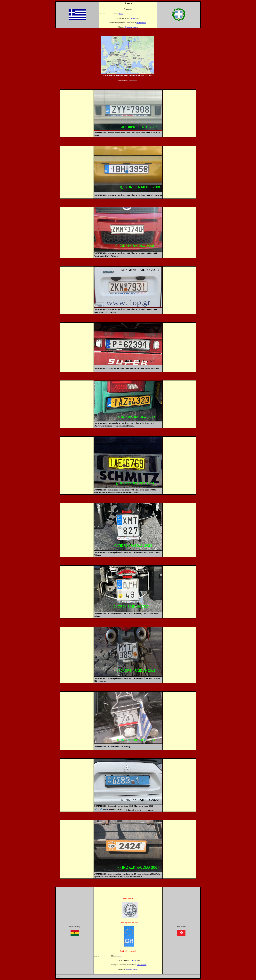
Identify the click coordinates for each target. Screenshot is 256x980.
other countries (141, 23)
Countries (133, 18)
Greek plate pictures (132, 27)
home (121, 14)
